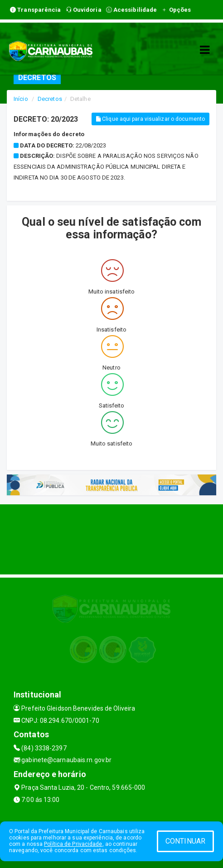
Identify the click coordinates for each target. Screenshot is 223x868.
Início (21, 99)
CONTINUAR (185, 841)
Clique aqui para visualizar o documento (150, 119)
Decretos (50, 99)
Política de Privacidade (73, 844)
